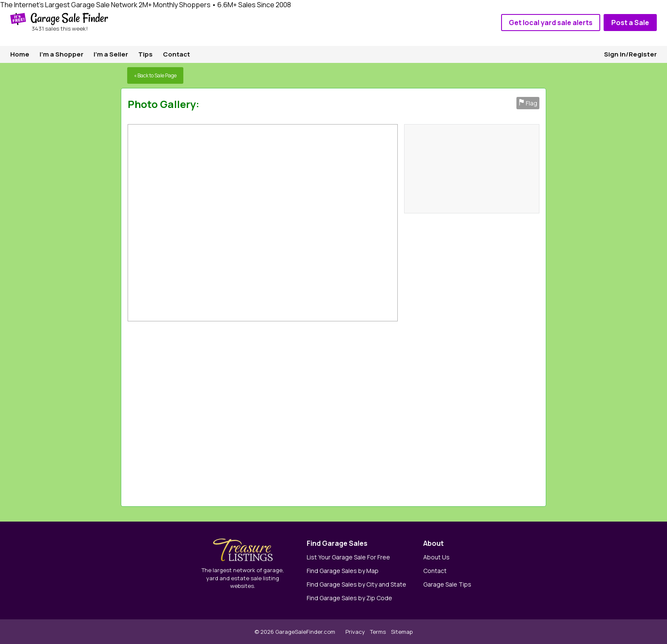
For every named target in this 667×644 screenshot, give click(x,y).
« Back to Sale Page (155, 75)
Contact (177, 54)
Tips (145, 54)
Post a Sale (630, 23)
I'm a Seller (111, 54)
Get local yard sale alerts (551, 23)
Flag (528, 103)
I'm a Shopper (61, 54)
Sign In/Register (630, 54)
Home (20, 54)
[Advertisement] (422, 412)
